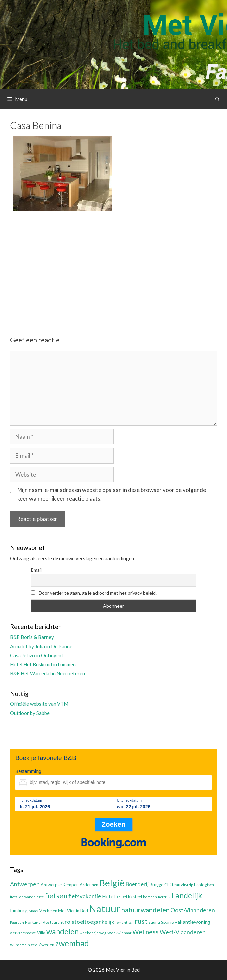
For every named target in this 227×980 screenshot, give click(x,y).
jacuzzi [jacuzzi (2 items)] (121, 897)
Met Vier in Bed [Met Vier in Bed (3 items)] (73, 911)
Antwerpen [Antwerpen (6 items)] (25, 884)
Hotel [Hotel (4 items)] (108, 896)
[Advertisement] (113, 268)
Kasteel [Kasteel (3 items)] (135, 897)
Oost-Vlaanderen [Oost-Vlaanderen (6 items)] (193, 910)
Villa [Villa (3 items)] (41, 933)
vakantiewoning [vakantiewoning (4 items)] (193, 922)
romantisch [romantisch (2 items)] (125, 922)
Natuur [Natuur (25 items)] (105, 908)
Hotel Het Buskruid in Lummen (43, 664)
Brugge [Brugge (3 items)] (156, 885)
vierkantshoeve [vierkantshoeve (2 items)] (23, 933)
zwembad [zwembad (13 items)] (72, 943)
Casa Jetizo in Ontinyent (37, 655)
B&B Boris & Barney (32, 637)
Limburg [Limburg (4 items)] (19, 910)
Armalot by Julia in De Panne (41, 646)
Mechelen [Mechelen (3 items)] (48, 911)
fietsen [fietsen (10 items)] (56, 896)
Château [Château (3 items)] (172, 885)
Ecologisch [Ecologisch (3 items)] (204, 885)
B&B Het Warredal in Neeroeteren (47, 673)
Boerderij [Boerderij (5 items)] (137, 884)
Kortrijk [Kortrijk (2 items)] (164, 897)
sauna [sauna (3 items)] (154, 922)
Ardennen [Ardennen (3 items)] (89, 885)
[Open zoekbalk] (218, 99)
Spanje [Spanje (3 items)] (167, 922)
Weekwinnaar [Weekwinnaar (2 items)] (119, 933)
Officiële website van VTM (39, 704)
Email (36, 570)
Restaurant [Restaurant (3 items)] (53, 922)
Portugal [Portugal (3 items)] (33, 922)
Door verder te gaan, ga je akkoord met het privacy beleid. (94, 593)
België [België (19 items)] (112, 883)
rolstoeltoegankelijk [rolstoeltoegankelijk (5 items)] (90, 922)
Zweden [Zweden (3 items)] (46, 945)
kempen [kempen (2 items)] (150, 897)
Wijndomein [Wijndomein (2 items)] (20, 945)
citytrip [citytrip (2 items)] (187, 885)
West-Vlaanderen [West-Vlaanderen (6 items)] (183, 932)
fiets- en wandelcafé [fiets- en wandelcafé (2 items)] (27, 897)
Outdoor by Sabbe (30, 713)
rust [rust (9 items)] (141, 921)
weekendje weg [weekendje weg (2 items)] (93, 933)
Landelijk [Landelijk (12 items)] (187, 895)
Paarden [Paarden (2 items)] (17, 922)
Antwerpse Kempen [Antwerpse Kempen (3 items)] (60, 885)
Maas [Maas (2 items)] (33, 911)
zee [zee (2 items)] (34, 945)
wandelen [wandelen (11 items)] (62, 932)
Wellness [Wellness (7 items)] (146, 932)
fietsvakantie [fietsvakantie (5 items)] (85, 896)
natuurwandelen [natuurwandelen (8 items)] (145, 910)
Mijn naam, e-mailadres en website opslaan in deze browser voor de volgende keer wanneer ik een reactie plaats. (112, 494)
